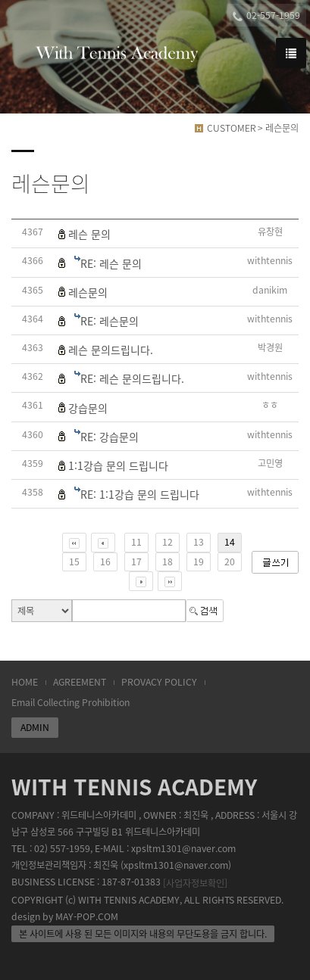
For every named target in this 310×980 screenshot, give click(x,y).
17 (136, 562)
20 (230, 562)
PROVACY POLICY (159, 682)
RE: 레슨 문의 (111, 263)
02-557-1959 (266, 16)
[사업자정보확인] (195, 883)
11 (136, 542)
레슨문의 (88, 292)
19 (199, 562)
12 (168, 542)
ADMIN (35, 727)
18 (168, 562)
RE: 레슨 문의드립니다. (132, 378)
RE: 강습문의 (110, 437)
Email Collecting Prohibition (70, 702)
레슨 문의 (89, 234)
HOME (25, 682)
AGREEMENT (80, 682)
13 (199, 542)
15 (74, 562)
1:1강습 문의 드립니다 (118, 465)
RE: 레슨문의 (110, 321)
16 (105, 562)
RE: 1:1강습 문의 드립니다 (140, 494)
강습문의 (88, 408)
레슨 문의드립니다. (111, 350)
